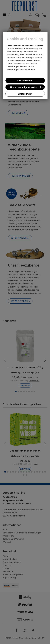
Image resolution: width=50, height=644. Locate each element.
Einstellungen (25, 94)
